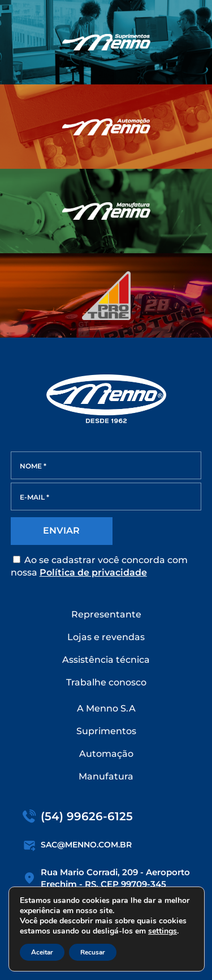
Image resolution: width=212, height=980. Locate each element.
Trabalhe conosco (106, 682)
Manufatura (106, 776)
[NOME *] (106, 465)
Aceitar (42, 952)
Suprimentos (106, 731)
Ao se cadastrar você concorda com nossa (99, 566)
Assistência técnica (106, 660)
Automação (106, 754)
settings (163, 931)
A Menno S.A (106, 708)
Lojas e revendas (106, 637)
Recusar (93, 952)
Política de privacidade (93, 572)
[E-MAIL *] (106, 497)
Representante (106, 614)
